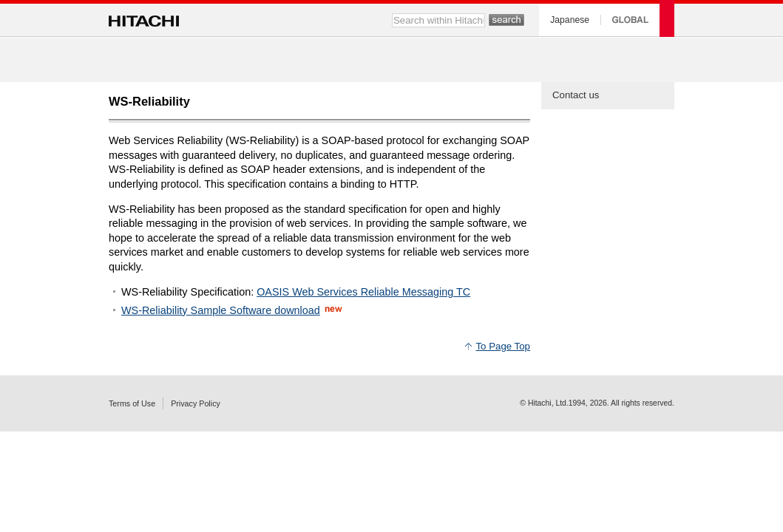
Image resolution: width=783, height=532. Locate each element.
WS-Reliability (149, 101)
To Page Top (503, 346)
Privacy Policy (196, 403)
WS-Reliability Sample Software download (221, 310)
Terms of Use (132, 403)
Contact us (576, 95)
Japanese (570, 20)
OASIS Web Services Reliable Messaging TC (363, 292)
